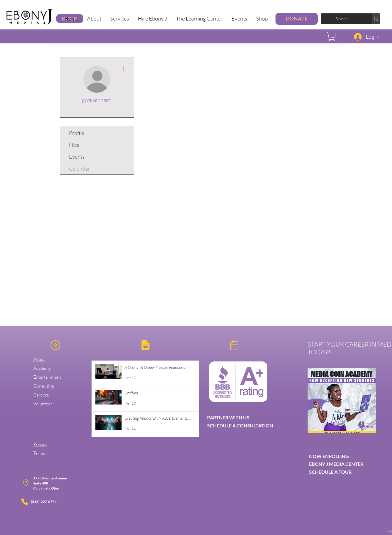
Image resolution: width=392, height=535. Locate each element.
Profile (77, 133)
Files (74, 145)
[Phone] (25, 502)
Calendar (79, 169)
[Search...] (347, 19)
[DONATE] (297, 19)
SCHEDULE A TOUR (331, 472)
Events (77, 157)
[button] (120, 19)
